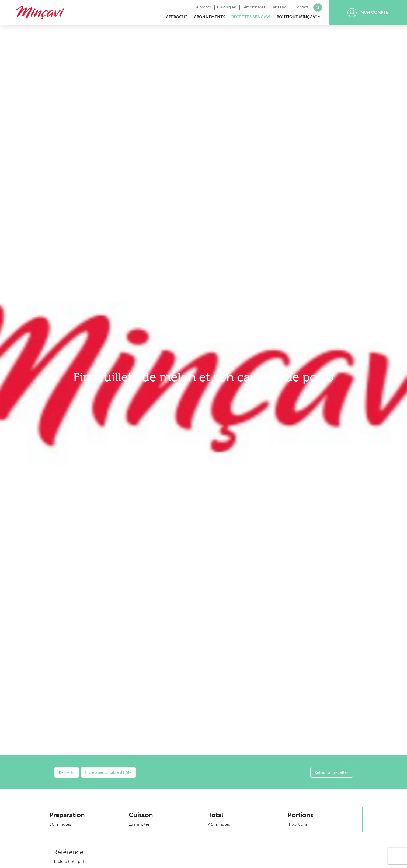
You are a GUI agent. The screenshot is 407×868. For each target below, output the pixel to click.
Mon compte (368, 13)
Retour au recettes (332, 772)
